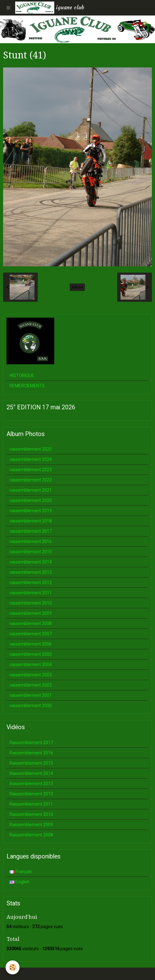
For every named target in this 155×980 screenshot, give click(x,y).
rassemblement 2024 (31, 459)
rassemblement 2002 (31, 685)
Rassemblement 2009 (31, 825)
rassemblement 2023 (31, 470)
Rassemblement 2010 (31, 814)
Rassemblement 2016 (31, 753)
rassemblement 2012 (31, 582)
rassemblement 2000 (31, 706)
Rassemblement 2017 (31, 743)
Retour (77, 287)
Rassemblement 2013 (31, 784)
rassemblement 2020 (31, 500)
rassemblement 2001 (31, 695)
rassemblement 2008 (31, 623)
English (20, 882)
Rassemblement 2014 (31, 773)
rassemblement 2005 (31, 654)
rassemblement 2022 (31, 480)
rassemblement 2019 (31, 511)
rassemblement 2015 (31, 552)
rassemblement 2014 (31, 562)
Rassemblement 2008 (31, 835)
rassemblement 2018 (31, 521)
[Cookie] (13, 967)
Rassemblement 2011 (31, 804)
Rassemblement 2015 (31, 763)
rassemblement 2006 (31, 644)
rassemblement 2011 (31, 593)
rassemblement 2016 (31, 541)
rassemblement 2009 (31, 613)
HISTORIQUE (22, 375)
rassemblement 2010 (31, 603)
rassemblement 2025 (31, 449)
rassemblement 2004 (31, 665)
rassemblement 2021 (31, 490)
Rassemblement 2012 (31, 794)
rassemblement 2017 (31, 531)
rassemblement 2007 (31, 634)
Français (21, 872)
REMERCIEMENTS (27, 386)
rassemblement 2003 (31, 675)
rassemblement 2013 (31, 572)
